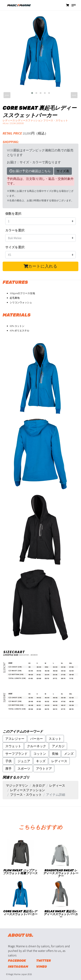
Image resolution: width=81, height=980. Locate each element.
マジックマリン (17, 785)
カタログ (39, 785)
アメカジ (58, 746)
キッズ (41, 761)
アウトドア (44, 769)
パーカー (37, 739)
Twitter (43, 961)
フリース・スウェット (26, 795)
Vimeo (41, 967)
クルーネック (37, 746)
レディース (59, 761)
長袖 (55, 754)
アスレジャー (15, 739)
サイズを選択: (15, 247)
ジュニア (24, 761)
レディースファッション (28, 790)
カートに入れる (40, 266)
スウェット (13, 746)
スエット (55, 739)
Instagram (18, 967)
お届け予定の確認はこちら (30, 171)
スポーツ (24, 769)
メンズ (69, 754)
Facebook (17, 961)
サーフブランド (16, 754)
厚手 (8, 769)
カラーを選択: (15, 230)
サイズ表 (63, 171)
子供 (8, 761)
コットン (40, 754)
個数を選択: (14, 214)
